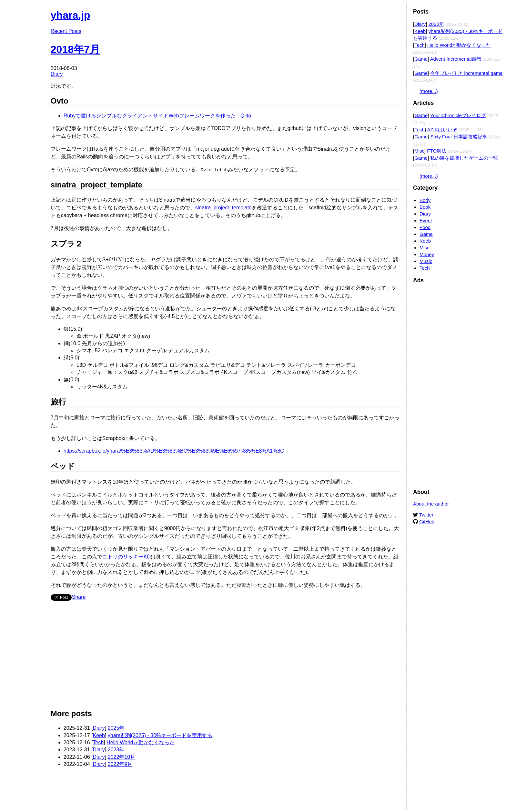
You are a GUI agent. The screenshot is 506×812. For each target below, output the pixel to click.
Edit (395, 12)
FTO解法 (437, 151)
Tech (98, 742)
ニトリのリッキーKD (126, 556)
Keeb (99, 735)
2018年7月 (75, 49)
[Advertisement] (225, 657)
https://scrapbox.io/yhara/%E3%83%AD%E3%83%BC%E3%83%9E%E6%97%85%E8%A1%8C (174, 451)
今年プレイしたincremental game (466, 73)
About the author (431, 504)
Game (421, 59)
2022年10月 (121, 757)
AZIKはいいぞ (442, 130)
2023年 (116, 749)
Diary (57, 74)
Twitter (426, 515)
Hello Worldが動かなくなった (140, 742)
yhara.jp (71, 15)
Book (425, 207)
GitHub (427, 521)
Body (425, 200)
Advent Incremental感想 (456, 59)
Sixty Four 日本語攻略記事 (459, 137)
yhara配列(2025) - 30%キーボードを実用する (160, 735)
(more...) (429, 91)
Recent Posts (66, 31)
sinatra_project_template (223, 207)
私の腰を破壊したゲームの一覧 (464, 158)
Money (427, 254)
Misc (419, 151)
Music (426, 261)
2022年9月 (120, 764)
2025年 (116, 728)
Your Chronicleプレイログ (458, 115)
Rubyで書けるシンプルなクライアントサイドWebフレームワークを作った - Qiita (157, 116)
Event (426, 221)
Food (425, 227)
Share (79, 597)
